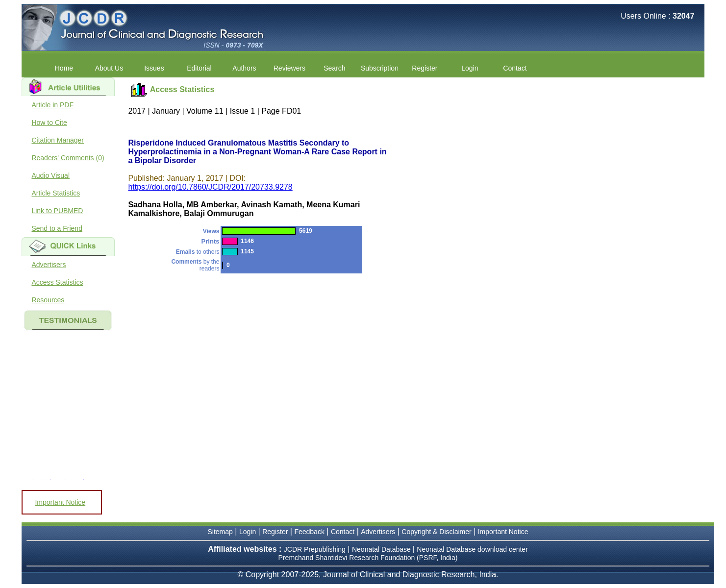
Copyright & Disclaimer (436, 532)
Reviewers (289, 68)
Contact (515, 68)
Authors (244, 68)
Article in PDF (52, 105)
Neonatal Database (382, 549)
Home (64, 68)
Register (425, 68)
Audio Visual (50, 175)
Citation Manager (58, 140)
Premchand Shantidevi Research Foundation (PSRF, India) (368, 558)
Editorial (199, 68)
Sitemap (220, 532)
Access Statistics (57, 282)
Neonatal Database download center (472, 549)
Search (334, 68)
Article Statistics (56, 193)
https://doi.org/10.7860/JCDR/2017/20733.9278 (210, 187)
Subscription (380, 68)
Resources (48, 300)
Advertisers (49, 265)
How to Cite (49, 122)
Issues (154, 68)
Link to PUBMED (57, 211)
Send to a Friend (57, 228)
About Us (109, 68)
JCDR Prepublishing (315, 549)
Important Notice (60, 502)
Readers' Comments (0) (68, 158)
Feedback (309, 532)
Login (470, 68)
